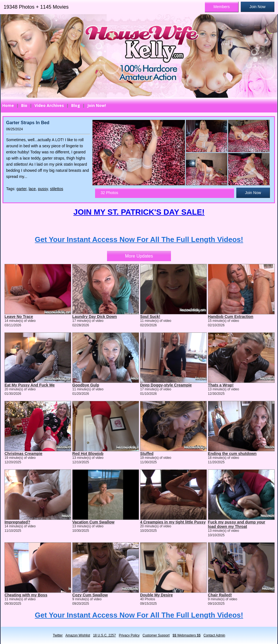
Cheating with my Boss (26, 595)
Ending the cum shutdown (232, 454)
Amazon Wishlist (78, 635)
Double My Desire (156, 595)
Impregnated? (17, 522)
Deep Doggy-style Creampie (166, 385)
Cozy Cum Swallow (90, 595)
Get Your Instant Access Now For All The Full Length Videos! (139, 239)
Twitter (58, 635)
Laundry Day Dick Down (95, 317)
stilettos (57, 189)
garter (21, 189)
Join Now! (97, 105)
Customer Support (156, 635)
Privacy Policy (129, 635)
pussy (43, 189)
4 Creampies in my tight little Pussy (173, 522)
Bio (24, 105)
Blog (76, 105)
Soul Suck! (150, 317)
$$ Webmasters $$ (187, 635)
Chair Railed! (220, 595)
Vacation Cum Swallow (93, 522)
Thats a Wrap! (221, 385)
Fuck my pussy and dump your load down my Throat (237, 524)
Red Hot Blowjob (88, 454)
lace (32, 189)
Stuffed (147, 454)
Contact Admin (214, 635)
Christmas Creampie (23, 454)
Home (8, 105)
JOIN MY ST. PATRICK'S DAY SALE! (139, 212)
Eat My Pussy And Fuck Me (30, 385)
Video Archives (49, 105)
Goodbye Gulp (86, 385)
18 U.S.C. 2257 (105, 635)
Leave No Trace (19, 317)
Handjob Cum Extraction (231, 317)
